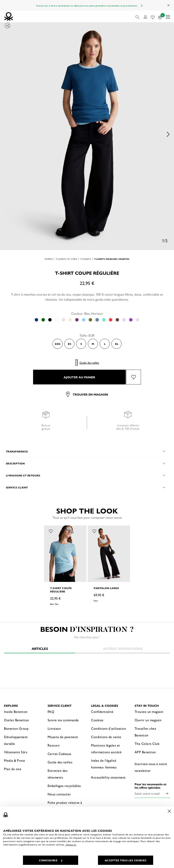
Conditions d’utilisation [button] (108, 728)
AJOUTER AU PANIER (79, 377)
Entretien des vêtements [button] (58, 774)
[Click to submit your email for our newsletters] (167, 793)
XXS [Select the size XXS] (58, 344)
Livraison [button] (54, 728)
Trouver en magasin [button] (87, 394)
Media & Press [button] (15, 760)
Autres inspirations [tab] (123, 649)
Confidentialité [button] (102, 711)
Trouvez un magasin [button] (149, 711)
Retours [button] (54, 745)
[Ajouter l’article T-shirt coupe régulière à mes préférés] (134, 377)
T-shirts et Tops (66, 259)
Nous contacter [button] (59, 794)
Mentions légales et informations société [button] (106, 749)
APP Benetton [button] (145, 752)
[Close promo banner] (169, 5)
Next (142, 6)
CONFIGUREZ (51, 860)
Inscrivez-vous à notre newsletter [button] (151, 767)
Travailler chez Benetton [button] (145, 732)
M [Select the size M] (93, 344)
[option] (87, 134)
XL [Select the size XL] (117, 344)
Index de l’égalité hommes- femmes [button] (104, 764)
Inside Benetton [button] (16, 711)
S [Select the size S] (81, 344)
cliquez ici (71, 844)
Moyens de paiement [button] (63, 737)
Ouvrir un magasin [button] (148, 720)
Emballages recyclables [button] (64, 786)
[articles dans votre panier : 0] (160, 17)
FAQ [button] (51, 711)
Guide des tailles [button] (60, 762)
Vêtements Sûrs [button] (16, 752)
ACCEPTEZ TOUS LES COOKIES (126, 860)
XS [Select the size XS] (69, 344)
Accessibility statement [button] (108, 777)
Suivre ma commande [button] (63, 720)
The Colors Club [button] (147, 743)
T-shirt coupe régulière (61, 590)
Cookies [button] (97, 720)
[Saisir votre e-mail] (149, 793)
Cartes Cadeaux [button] (60, 754)
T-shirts (86, 259)
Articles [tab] (40, 649)
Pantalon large (106, 588)
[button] (138, 16)
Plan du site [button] (13, 769)
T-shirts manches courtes (112, 259)
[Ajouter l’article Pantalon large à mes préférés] (94, 531)
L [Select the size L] (105, 344)
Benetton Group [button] (16, 728)
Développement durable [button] (16, 740)
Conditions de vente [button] (106, 737)
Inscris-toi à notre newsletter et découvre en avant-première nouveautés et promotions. (87, 5)
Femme (49, 259)
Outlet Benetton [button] (17, 720)
